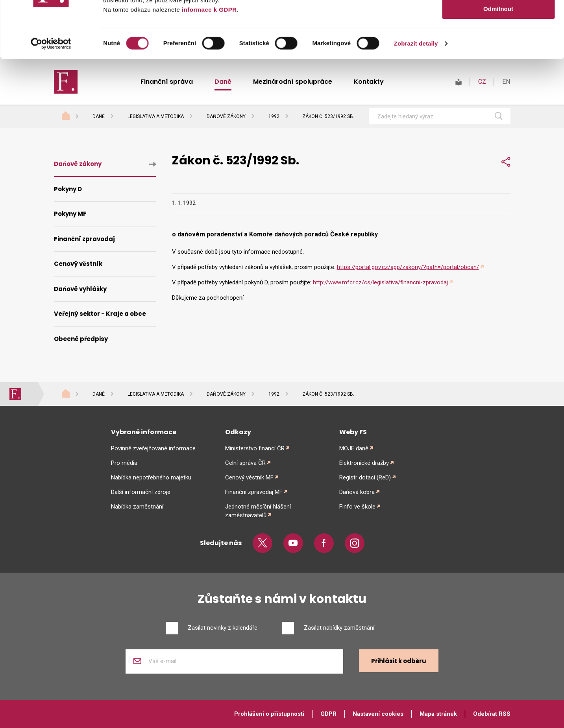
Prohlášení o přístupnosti (269, 714)
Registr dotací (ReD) (365, 477)
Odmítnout (498, 65)
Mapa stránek (438, 714)
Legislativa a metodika (156, 116)
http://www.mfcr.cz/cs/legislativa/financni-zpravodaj (380, 282)
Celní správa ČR (245, 463)
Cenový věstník (78, 264)
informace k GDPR (208, 66)
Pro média (124, 463)
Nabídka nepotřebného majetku (151, 477)
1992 (274, 116)
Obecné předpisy (81, 339)
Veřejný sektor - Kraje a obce (100, 314)
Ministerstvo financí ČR (255, 448)
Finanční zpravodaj (84, 239)
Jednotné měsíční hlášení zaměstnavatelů (258, 511)
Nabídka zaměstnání (137, 507)
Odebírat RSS (492, 714)
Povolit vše (498, 19)
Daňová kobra (357, 492)
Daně (99, 116)
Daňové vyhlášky (80, 289)
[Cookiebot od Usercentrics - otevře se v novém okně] (51, 100)
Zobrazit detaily (416, 100)
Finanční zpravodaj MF (254, 492)
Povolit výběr (498, 43)
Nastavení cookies (378, 714)
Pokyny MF (70, 214)
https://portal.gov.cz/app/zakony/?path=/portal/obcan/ (408, 267)
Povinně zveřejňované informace (153, 448)
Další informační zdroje (141, 492)
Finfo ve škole (357, 507)
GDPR (328, 714)
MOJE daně (354, 448)
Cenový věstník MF (249, 477)
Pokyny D (68, 189)
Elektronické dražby (364, 463)
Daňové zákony (226, 116)
